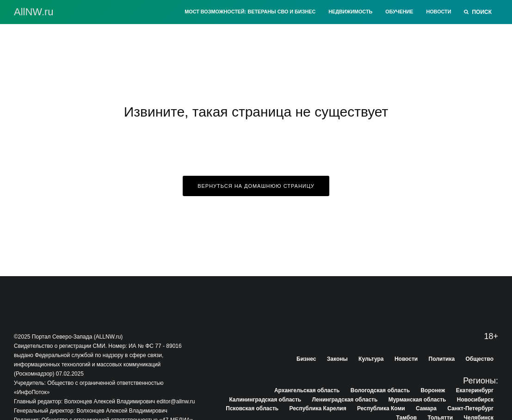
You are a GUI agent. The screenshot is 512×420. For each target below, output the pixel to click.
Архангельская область (307, 390)
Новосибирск (475, 400)
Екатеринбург (475, 390)
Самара (426, 408)
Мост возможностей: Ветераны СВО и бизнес (250, 12)
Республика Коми (381, 408)
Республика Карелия (318, 408)
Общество (480, 359)
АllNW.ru (34, 12)
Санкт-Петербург (470, 408)
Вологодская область (380, 390)
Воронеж (433, 390)
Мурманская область (417, 400)
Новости (438, 12)
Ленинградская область (345, 400)
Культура (371, 359)
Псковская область (252, 408)
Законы (337, 359)
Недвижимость (350, 12)
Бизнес (306, 359)
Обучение (399, 12)
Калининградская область (265, 400)
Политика (442, 359)
